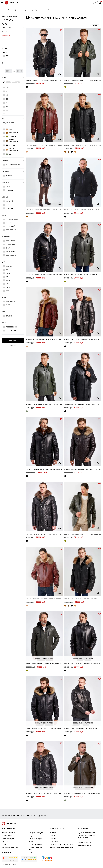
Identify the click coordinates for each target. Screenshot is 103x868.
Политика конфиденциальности (60, 845)
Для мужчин (17, 10)
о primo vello (57, 828)
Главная (4, 10)
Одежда (4, 24)
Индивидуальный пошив (10, 848)
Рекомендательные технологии (60, 848)
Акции (29, 842)
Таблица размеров (33, 845)
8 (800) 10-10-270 (84, 840)
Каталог (10, 10)
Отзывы (52, 836)
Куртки (35, 10)
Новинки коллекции (9, 16)
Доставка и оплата (8, 833)
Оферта (30, 853)
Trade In (4, 845)
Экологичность (7, 836)
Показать (13, 340)
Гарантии (5, 842)
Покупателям (9, 828)
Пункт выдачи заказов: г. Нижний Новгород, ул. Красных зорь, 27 (89, 834)
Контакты (53, 839)
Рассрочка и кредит (33, 833)
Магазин (52, 833)
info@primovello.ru (84, 842)
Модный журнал (7, 853)
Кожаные (41, 10)
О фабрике (53, 842)
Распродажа (6, 35)
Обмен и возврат (7, 839)
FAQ (29, 836)
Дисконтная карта (33, 839)
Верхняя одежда (27, 10)
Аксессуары (6, 28)
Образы (4, 32)
